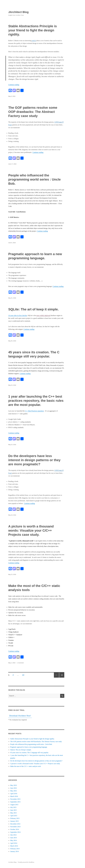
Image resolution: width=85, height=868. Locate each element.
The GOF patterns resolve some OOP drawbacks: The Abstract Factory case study (33, 112)
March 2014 (14, 846)
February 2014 (15, 849)
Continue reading (14, 85)
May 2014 (13, 840)
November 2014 (15, 827)
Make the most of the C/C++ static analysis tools (26, 766)
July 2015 (13, 807)
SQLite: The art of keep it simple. (33, 309)
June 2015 (13, 810)
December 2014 (15, 824)
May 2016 (13, 791)
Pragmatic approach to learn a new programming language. (29, 747)
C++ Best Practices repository (34, 411)
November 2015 (15, 799)
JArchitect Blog (18, 12)
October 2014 (15, 829)
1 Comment (20, 663)
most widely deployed (43, 315)
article (34, 41)
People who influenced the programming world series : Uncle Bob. (34, 179)
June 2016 (13, 788)
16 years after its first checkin (18, 315)
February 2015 (15, 818)
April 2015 (14, 816)
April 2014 (14, 843)
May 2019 (13, 785)
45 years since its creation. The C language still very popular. (29, 753)
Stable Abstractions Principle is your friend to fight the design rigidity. (32, 30)
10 (24, 675)
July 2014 (13, 835)
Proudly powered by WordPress (26, 862)
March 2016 (14, 796)
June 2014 (13, 838)
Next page (62, 675)
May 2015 (13, 813)
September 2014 (15, 832)
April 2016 (14, 794)
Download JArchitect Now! (20, 716)
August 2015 (14, 805)
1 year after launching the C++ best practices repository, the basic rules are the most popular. (36, 401)
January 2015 (14, 821)
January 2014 (14, 851)
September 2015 (15, 802)
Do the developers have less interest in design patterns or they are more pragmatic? (34, 460)
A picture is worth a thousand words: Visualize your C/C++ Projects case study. (31, 530)
